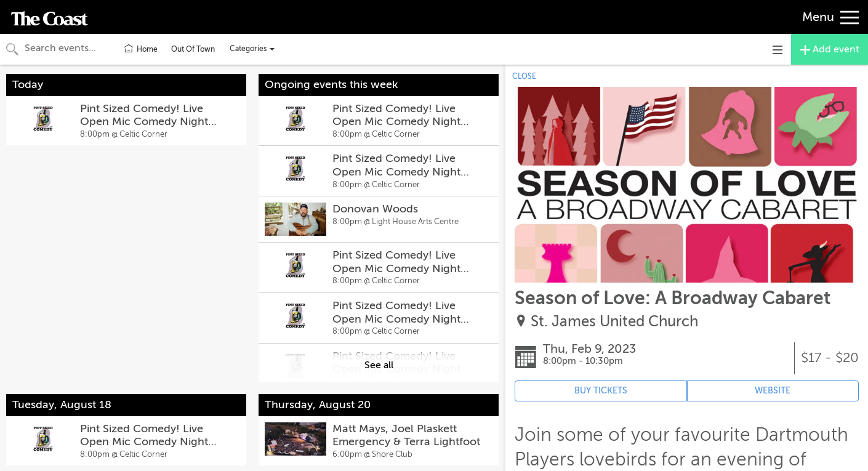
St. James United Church (614, 322)
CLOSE (524, 76)
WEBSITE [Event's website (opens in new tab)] (773, 391)
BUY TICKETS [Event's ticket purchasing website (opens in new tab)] (601, 391)
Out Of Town (193, 49)
